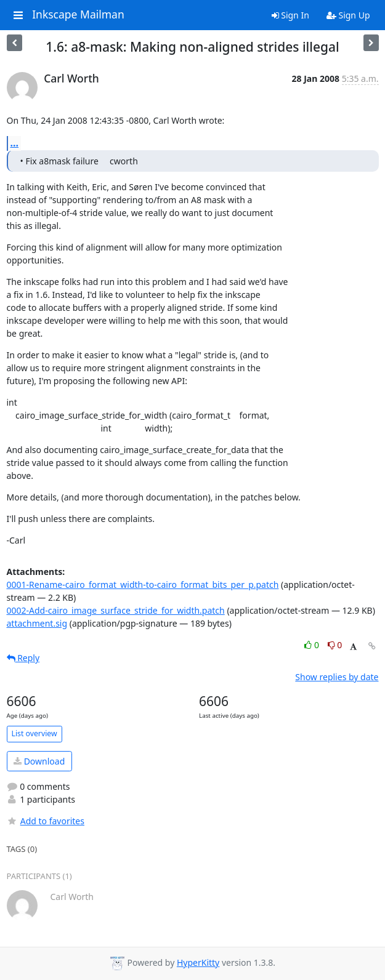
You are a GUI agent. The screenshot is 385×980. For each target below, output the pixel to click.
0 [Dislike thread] (335, 645)
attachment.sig (37, 623)
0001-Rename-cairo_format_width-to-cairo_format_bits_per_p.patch (143, 584)
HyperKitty (198, 962)
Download (39, 761)
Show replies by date (337, 677)
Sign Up (348, 15)
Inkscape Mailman (78, 15)
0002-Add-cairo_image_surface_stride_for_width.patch (116, 610)
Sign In (290, 15)
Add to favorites (46, 821)
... (15, 143)
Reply (23, 658)
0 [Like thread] (313, 645)
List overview (34, 733)
